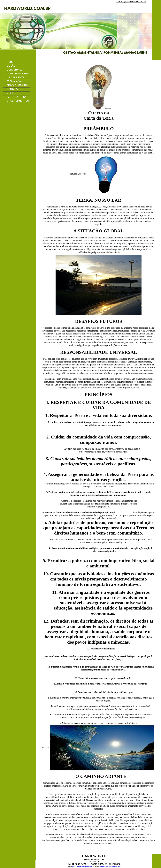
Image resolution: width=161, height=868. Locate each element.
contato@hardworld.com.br (131, 1)
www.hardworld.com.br (82, 867)
